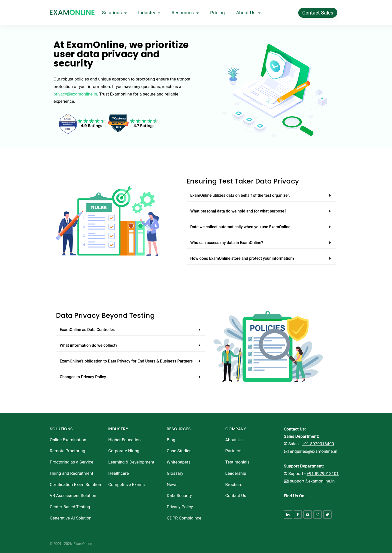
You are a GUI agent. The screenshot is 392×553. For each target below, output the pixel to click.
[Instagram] (318, 515)
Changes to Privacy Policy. (83, 377)
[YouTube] (308, 515)
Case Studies (179, 451)
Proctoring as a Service (71, 462)
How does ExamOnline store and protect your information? (242, 258)
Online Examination (68, 440)
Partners (233, 451)
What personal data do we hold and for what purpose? (238, 211)
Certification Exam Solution (75, 484)
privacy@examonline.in (75, 94)
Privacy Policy (180, 507)
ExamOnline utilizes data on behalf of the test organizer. (240, 195)
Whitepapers (179, 462)
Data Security (179, 495)
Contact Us (236, 495)
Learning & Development (131, 462)
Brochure (234, 484)
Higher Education (124, 440)
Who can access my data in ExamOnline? (227, 243)
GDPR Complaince (184, 518)
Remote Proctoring (67, 451)
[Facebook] (298, 515)
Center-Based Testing (70, 507)
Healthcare (118, 473)
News (172, 484)
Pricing (217, 13)
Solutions (114, 13)
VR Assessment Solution (73, 495)
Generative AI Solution (71, 518)
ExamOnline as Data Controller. (87, 330)
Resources (185, 13)
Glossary (175, 473)
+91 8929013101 (323, 473)
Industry (149, 13)
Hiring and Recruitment (71, 473)
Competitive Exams (126, 484)
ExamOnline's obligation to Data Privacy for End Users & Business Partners (126, 361)
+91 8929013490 (318, 444)
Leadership (236, 473)
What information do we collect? (88, 345)
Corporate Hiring (124, 451)
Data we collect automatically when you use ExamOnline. (241, 227)
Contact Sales (318, 13)
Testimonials (237, 462)
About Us (248, 13)
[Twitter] (327, 515)
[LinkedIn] (288, 515)
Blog (171, 440)
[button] (261, 195)
